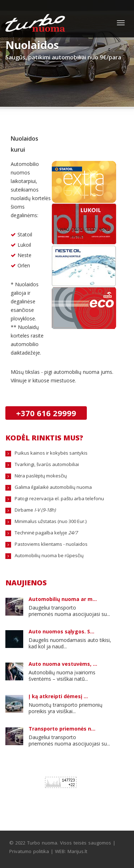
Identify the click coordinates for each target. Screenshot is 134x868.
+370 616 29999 (46, 413)
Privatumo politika (29, 851)
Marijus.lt (77, 851)
